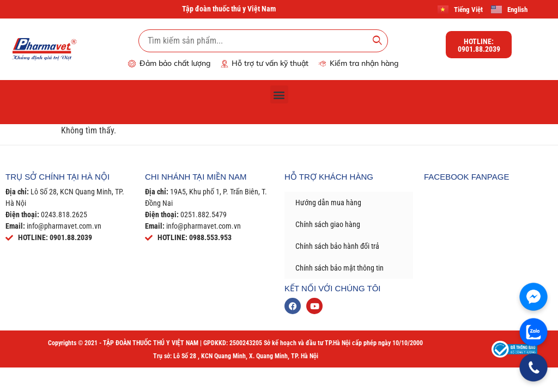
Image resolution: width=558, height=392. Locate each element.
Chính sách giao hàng (328, 224)
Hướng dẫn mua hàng (328, 203)
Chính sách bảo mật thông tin (339, 268)
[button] (279, 94)
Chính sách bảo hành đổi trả (337, 246)
